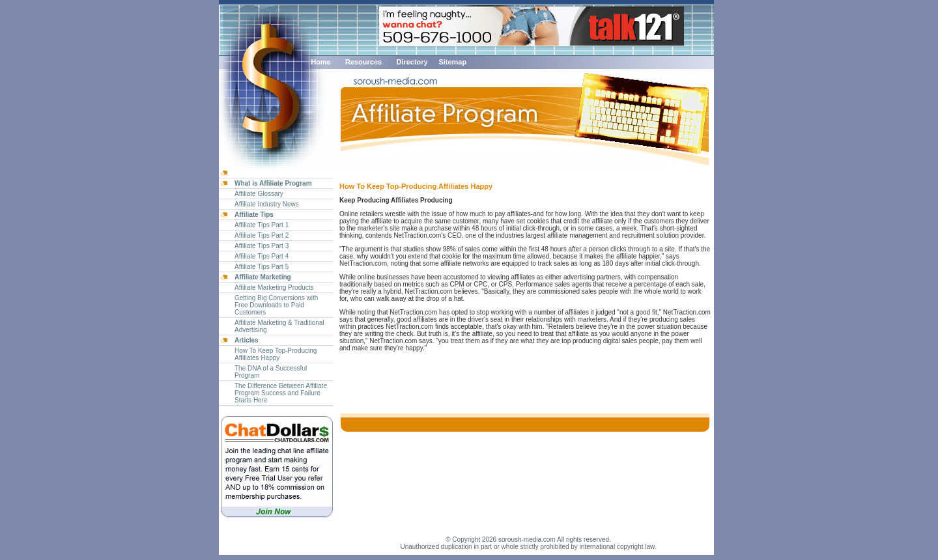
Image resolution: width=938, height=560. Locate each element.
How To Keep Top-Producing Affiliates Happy (276, 354)
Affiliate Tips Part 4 (262, 256)
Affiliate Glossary (259, 194)
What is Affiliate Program (273, 183)
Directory (412, 62)
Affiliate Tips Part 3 (262, 246)
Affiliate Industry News (267, 204)
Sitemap (452, 62)
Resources (363, 62)
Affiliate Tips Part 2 (262, 235)
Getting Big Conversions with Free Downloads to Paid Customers (276, 305)
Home (321, 62)
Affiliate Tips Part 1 (262, 225)
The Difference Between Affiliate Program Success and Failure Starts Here (281, 393)
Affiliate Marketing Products (274, 287)
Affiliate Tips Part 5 (262, 267)
